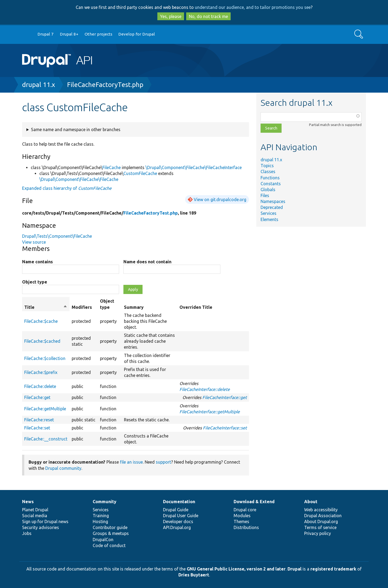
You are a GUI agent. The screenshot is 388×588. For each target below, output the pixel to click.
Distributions (246, 527)
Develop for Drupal (137, 34)
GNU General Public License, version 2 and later (236, 569)
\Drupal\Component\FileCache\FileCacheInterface (194, 167)
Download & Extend (254, 502)
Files (265, 195)
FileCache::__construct (46, 439)
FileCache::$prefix (41, 372)
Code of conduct (109, 545)
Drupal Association (323, 516)
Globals (268, 190)
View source (34, 242)
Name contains (37, 262)
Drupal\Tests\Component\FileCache (57, 236)
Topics (267, 166)
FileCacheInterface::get (225, 397)
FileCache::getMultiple (45, 409)
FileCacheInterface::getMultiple (210, 412)
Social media (35, 516)
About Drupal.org (321, 521)
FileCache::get (37, 397)
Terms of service (320, 527)
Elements (269, 219)
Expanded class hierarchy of (67, 188)
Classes (268, 171)
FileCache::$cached (42, 341)
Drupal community (63, 468)
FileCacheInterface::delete (205, 389)
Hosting (100, 521)
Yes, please (171, 16)
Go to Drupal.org (27, 34)
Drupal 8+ (69, 34)
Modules (242, 516)
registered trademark (333, 569)
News (28, 502)
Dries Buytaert (194, 575)
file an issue (131, 462)
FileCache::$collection (45, 358)
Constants (271, 184)
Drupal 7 (46, 34)
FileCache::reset (39, 420)
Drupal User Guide (181, 516)
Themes (241, 521)
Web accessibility (321, 510)
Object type (35, 282)
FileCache (112, 167)
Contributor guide (110, 527)
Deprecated (272, 207)
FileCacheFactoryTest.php (105, 85)
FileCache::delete (40, 386)
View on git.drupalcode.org (220, 199)
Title (46, 307)
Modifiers (82, 307)
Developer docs (178, 521)
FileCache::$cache (41, 321)
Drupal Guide (176, 510)
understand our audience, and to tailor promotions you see (253, 7)
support (163, 462)
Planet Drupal (35, 510)
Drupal (295, 569)
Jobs (27, 533)
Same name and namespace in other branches (76, 129)
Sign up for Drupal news (45, 521)
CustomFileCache (140, 173)
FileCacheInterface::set (225, 428)
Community (105, 502)
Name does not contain (147, 262)
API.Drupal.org (177, 527)
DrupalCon (103, 540)
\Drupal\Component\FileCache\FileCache (79, 179)
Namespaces (273, 201)
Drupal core (245, 510)
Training (101, 516)
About (311, 502)
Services (269, 213)
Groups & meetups (111, 533)
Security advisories (41, 527)
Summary (134, 307)
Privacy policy (318, 533)
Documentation (179, 502)
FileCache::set (37, 428)
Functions (270, 178)
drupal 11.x (39, 85)
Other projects (98, 34)
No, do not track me (208, 16)
